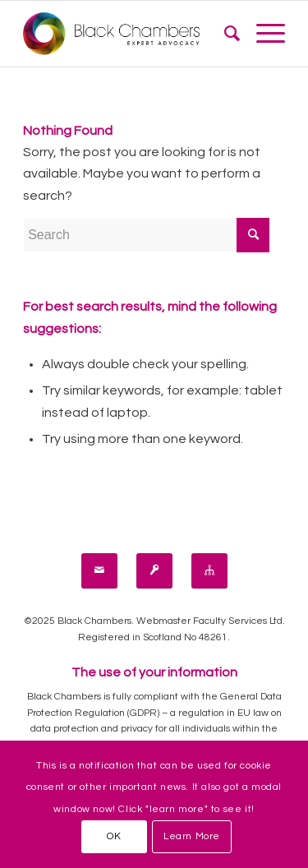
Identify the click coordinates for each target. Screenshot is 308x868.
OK (114, 836)
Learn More (192, 836)
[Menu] (262, 34)
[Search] (224, 34)
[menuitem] (224, 34)
